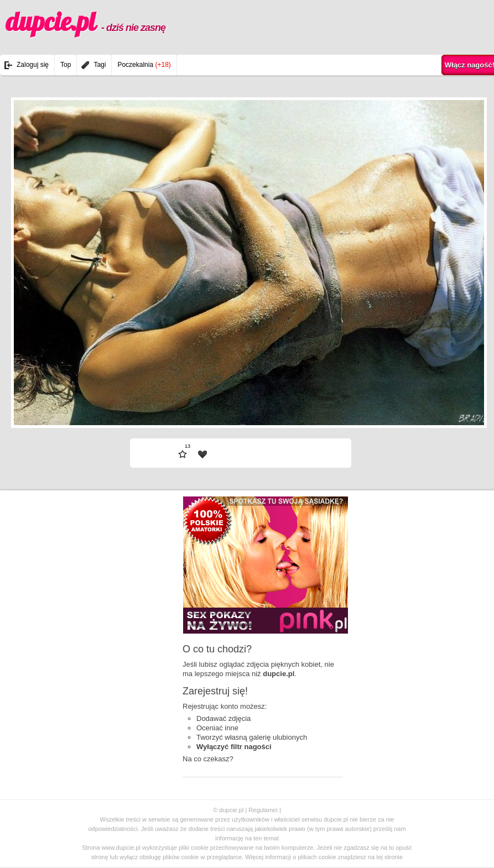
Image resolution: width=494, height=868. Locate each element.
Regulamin (263, 810)
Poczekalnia (144, 65)
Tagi (100, 65)
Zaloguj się (33, 65)
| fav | (202, 454)
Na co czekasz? (208, 759)
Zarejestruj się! (215, 691)
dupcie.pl (85, 22)
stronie (394, 857)
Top (66, 65)
